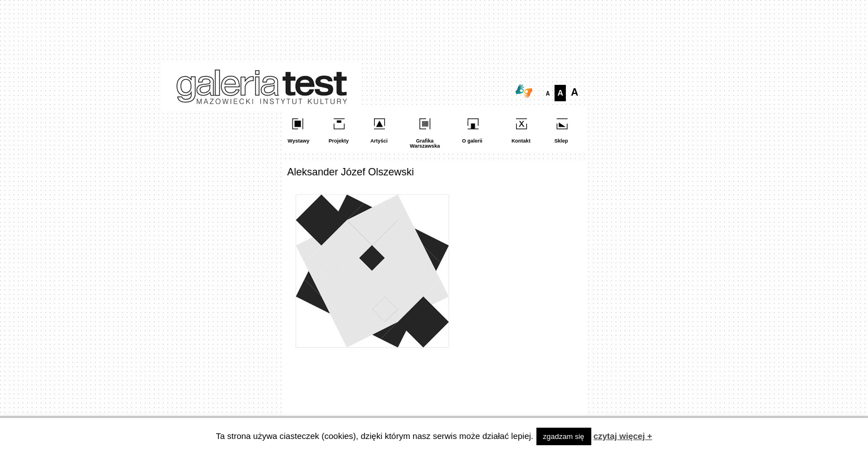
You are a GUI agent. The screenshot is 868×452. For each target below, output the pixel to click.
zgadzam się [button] (564, 436)
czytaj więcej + (623, 436)
